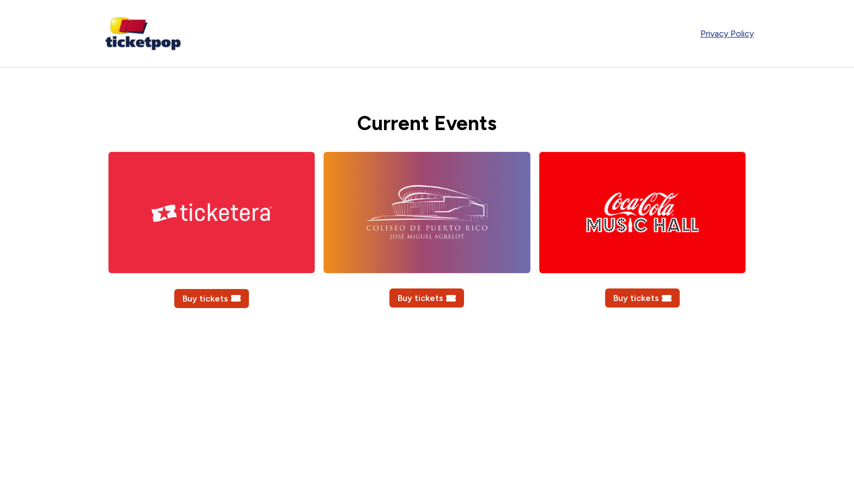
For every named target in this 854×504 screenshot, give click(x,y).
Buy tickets (212, 299)
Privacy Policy (727, 33)
